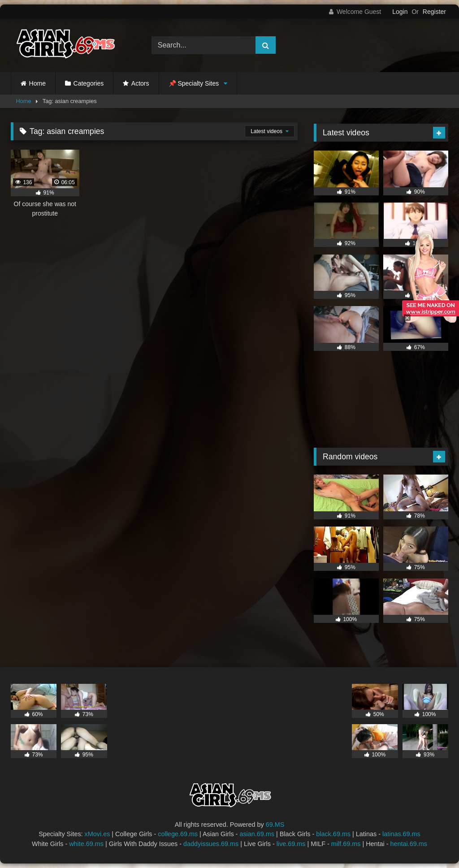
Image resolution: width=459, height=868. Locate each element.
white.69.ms (86, 844)
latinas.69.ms (401, 834)
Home (37, 83)
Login (400, 12)
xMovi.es (97, 834)
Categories (89, 83)
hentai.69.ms (409, 844)
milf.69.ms (346, 844)
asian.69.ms (257, 834)
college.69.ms (178, 834)
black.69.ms (333, 834)
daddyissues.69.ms (211, 844)
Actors (140, 83)
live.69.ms (291, 844)
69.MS (275, 825)
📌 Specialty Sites (194, 83)
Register (434, 12)
